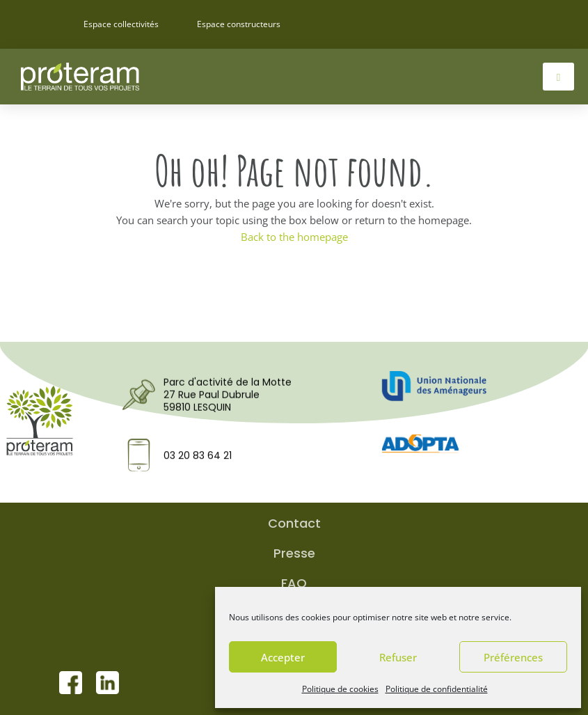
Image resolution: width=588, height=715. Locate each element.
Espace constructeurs (239, 24)
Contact (294, 524)
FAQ (294, 583)
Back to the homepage (294, 237)
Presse (294, 553)
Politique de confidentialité (437, 689)
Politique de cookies (340, 689)
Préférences (513, 657)
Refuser (398, 657)
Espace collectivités (121, 24)
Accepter (283, 657)
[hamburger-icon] (558, 77)
